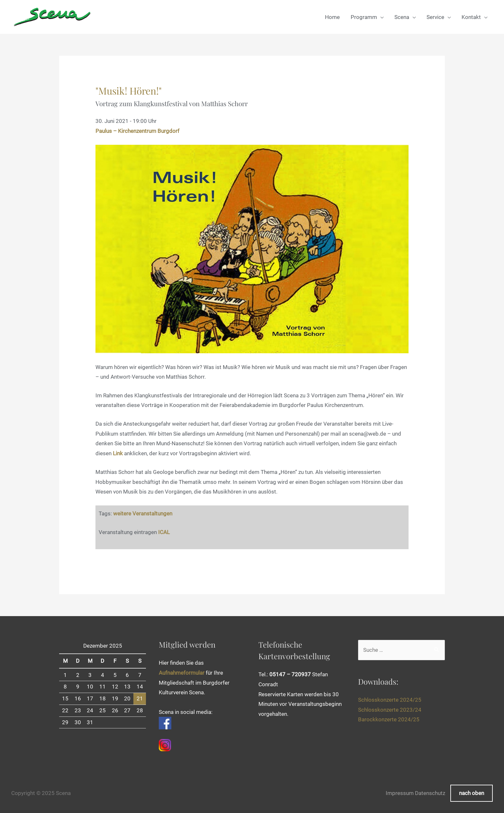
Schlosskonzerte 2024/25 (390, 699)
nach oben (472, 793)
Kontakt (471, 17)
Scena (402, 17)
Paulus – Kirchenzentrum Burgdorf (137, 131)
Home (332, 17)
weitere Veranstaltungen (143, 513)
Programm (364, 17)
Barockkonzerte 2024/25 (389, 718)
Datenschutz (430, 793)
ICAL (164, 532)
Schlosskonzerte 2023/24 (390, 709)
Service (435, 17)
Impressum (400, 793)
